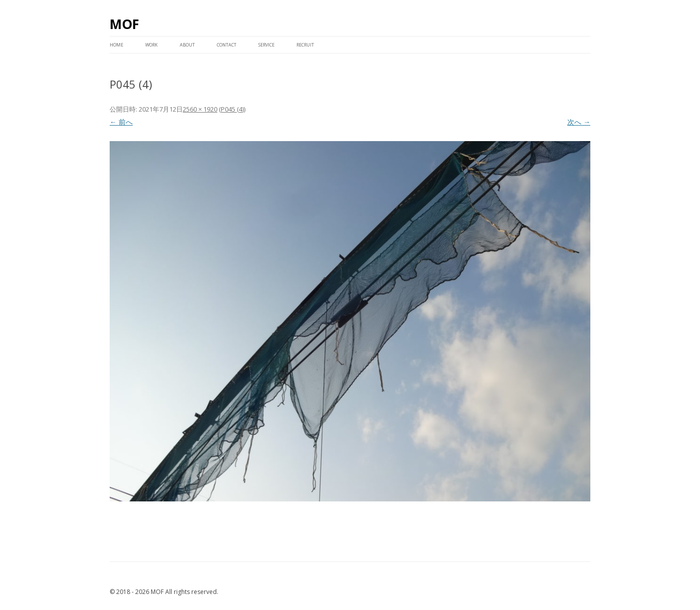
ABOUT (187, 45)
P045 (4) (232, 109)
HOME (116, 45)
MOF (124, 24)
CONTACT (227, 45)
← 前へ (121, 122)
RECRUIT (305, 45)
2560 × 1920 (200, 109)
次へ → (579, 122)
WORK (151, 45)
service (266, 45)
